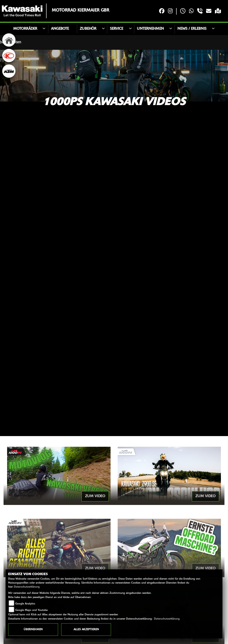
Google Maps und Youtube (31, 610)
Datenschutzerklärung (27, 587)
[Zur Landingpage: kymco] (9, 56)
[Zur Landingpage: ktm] (9, 71)
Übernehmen (33, 630)
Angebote (60, 29)
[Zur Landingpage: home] (9, 40)
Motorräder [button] (25, 29)
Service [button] (117, 29)
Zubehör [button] (88, 29)
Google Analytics (25, 604)
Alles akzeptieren (86, 630)
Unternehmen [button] (150, 29)
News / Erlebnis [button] (192, 29)
